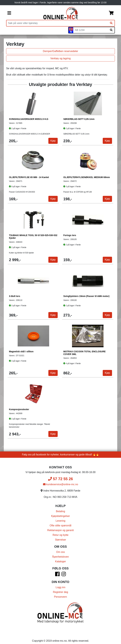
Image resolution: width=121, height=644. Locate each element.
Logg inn (60, 587)
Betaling (60, 511)
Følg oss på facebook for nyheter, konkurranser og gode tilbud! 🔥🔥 (61, 455)
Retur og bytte (61, 535)
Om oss (60, 552)
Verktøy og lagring (61, 58)
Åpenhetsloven (60, 557)
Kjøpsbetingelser (60, 516)
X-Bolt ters (15, 296)
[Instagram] (64, 575)
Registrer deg (60, 592)
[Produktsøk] (57, 23)
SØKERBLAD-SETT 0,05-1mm (79, 119)
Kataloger (61, 561)
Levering (60, 521)
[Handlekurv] (111, 13)
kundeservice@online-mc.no (61, 484)
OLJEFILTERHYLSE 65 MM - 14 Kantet (29, 177)
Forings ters (70, 235)
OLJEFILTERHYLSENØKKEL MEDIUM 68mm (87, 177)
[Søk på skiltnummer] (111, 30)
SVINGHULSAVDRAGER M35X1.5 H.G (29, 119)
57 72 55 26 (60, 479)
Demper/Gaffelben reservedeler (60, 51)
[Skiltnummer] (91, 30)
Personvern (60, 597)
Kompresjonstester (19, 410)
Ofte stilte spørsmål (60, 525)
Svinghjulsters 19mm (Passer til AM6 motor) (87, 296)
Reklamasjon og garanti (60, 530)
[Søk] (111, 23)
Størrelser (60, 540)
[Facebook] (57, 575)
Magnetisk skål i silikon (21, 352)
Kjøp (53, 141)
